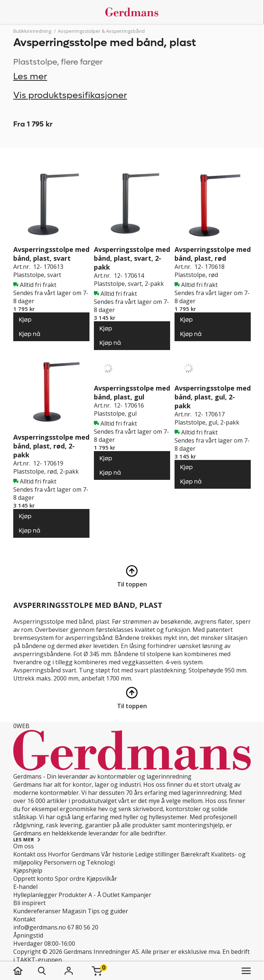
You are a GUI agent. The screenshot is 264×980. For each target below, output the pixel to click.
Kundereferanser (37, 911)
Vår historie (117, 854)
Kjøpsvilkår (102, 879)
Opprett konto (33, 879)
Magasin (74, 911)
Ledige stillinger (157, 854)
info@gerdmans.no (40, 927)
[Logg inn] (69, 971)
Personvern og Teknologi (79, 862)
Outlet (111, 895)
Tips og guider (108, 911)
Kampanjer (136, 895)
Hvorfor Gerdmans (74, 854)
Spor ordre (70, 879)
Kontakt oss (30, 854)
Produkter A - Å (80, 895)
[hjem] (25, 971)
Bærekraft (195, 854)
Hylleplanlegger (35, 895)
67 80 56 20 (83, 927)
